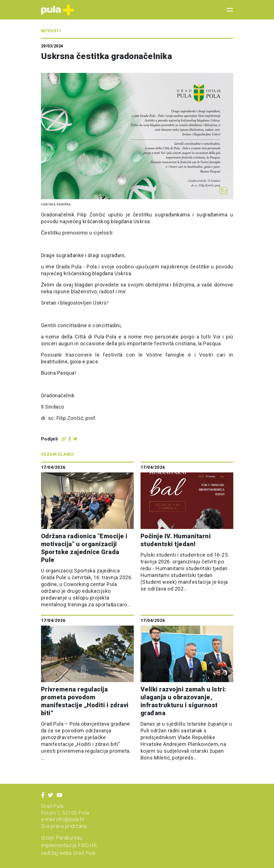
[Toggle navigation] (228, 10)
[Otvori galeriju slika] (223, 191)
